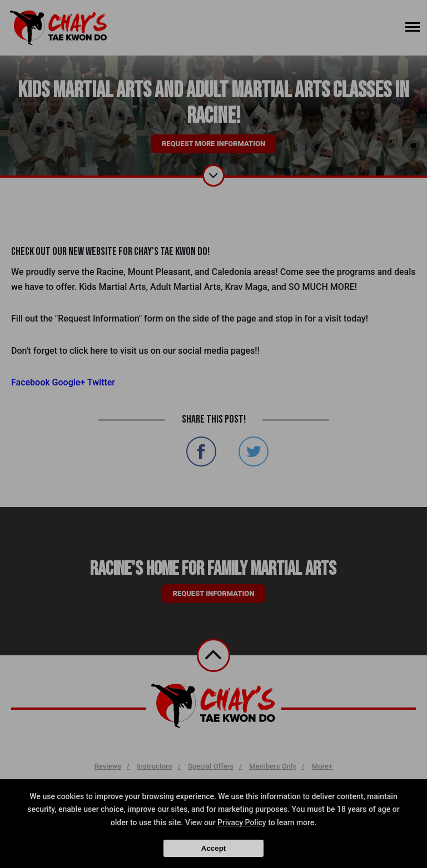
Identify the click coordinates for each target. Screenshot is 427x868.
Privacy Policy (242, 822)
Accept (213, 848)
